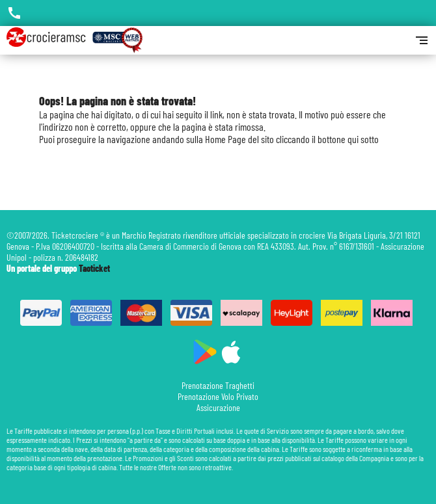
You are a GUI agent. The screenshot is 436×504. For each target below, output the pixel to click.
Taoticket (94, 268)
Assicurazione (218, 407)
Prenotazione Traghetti (218, 385)
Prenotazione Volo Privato (218, 396)
